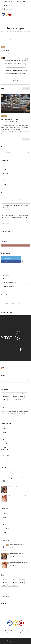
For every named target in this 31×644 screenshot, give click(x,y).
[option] (15, 104)
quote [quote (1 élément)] (4, 399)
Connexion (6, 275)
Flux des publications (9, 279)
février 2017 (6, 455)
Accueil (7, 631)
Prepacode (10, 633)
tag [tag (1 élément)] (10, 399)
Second (15, 472)
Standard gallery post (7, 304)
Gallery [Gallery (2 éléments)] (13, 394)
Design (5, 169)
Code (13, 631)
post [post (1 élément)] (22, 397)
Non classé (6, 173)
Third (25, 472)
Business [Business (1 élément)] (5, 394)
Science (5, 181)
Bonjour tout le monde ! (7, 300)
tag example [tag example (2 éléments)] (18, 399)
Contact (24, 631)
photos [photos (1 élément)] (15, 397)
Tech (4, 184)
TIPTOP (12, 53)
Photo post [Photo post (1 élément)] (6, 397)
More (2, 89)
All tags (3, 589)
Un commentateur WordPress (10, 205)
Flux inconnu (7, 368)
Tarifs (18, 631)
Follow (23, 258)
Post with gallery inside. (10, 119)
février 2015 (6, 459)
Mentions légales (19, 633)
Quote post (5, 51)
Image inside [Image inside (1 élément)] (22, 394)
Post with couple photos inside (18, 496)
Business (5, 166)
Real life (5, 177)
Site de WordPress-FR (9, 286)
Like (23, 262)
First (6, 472)
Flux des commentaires (9, 283)
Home (8, 40)
